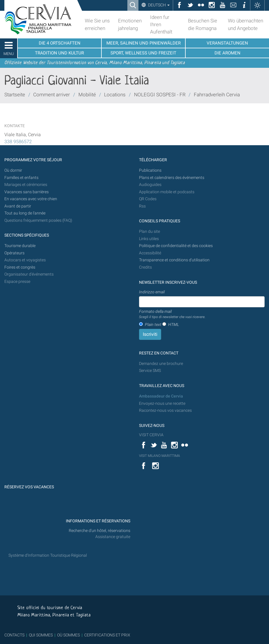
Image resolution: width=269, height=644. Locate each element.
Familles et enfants (21, 178)
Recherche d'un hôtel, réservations (100, 531)
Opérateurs (14, 253)
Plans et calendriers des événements (172, 178)
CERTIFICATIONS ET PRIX (107, 635)
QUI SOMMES (41, 635)
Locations (115, 95)
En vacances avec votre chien (31, 199)
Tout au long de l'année (25, 213)
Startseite (15, 95)
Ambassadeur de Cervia (161, 396)
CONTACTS (14, 635)
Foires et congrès (20, 267)
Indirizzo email (152, 292)
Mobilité (87, 95)
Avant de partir (18, 206)
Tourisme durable (20, 246)
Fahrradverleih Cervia (217, 95)
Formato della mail (172, 314)
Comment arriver (52, 95)
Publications (150, 170)
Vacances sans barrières (27, 192)
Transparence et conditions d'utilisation (174, 260)
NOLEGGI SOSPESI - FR (160, 95)
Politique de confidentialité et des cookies (176, 246)
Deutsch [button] (158, 5)
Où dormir (13, 170)
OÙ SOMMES (68, 635)
